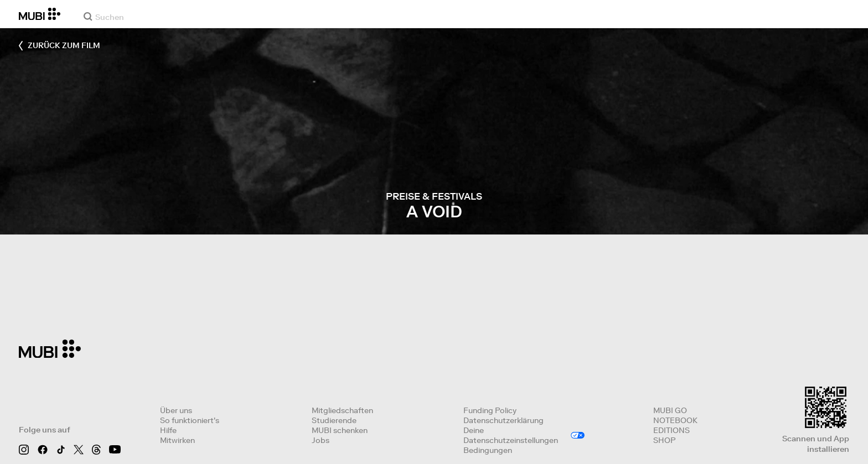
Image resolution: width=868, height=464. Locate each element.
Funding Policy (490, 410)
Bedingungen (488, 450)
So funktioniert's (190, 420)
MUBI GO (670, 410)
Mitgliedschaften (342, 410)
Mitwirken (177, 440)
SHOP (664, 440)
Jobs (321, 440)
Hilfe (168, 430)
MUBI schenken (340, 430)
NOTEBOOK (675, 420)
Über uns (176, 410)
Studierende (334, 420)
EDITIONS (671, 430)
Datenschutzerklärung (503, 420)
